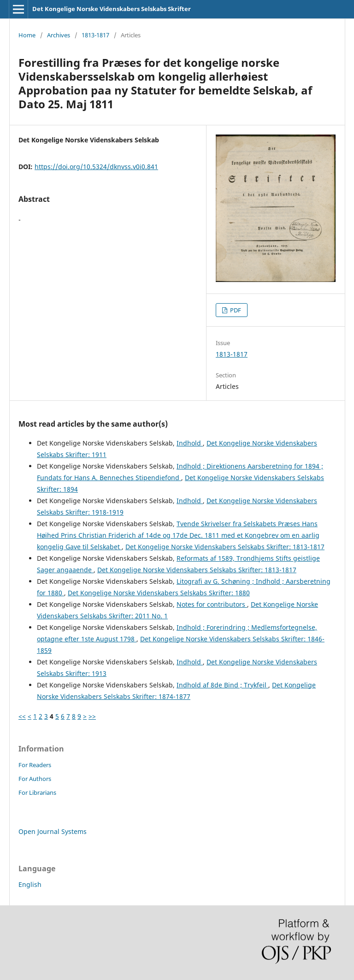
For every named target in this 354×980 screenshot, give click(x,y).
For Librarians (37, 792)
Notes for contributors (212, 604)
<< (22, 716)
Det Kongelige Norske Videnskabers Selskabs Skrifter (112, 9)
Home (27, 35)
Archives (59, 35)
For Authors (35, 779)
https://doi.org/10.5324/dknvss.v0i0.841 (96, 167)
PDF (235, 310)
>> (92, 716)
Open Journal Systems (53, 831)
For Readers (35, 765)
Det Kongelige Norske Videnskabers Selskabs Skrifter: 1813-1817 (225, 547)
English (30, 884)
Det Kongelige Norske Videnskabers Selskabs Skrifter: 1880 (159, 593)
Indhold (190, 443)
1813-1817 (95, 35)
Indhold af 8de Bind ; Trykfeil (222, 685)
